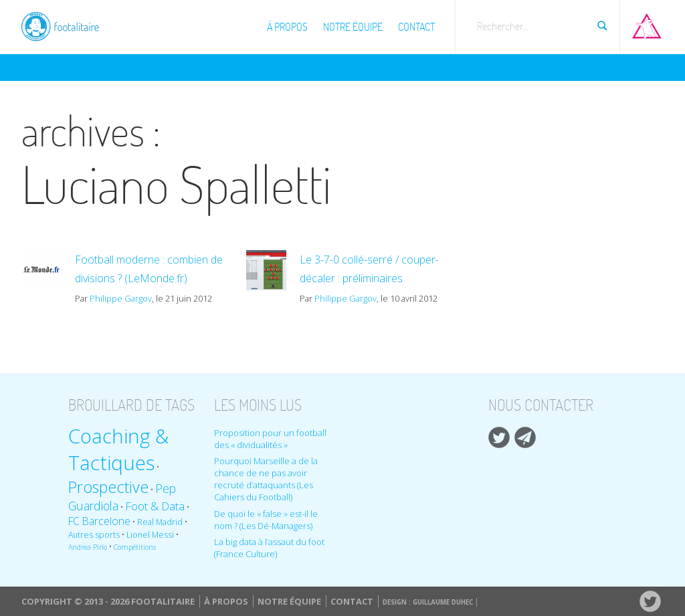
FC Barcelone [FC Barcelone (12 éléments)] (99, 521)
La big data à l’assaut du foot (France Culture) (269, 548)
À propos (287, 27)
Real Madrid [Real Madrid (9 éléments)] (160, 522)
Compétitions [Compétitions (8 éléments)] (135, 547)
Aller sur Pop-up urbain (647, 23)
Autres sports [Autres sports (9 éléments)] (94, 535)
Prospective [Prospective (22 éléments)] (108, 487)
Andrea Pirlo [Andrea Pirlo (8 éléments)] (88, 547)
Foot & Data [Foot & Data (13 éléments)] (155, 506)
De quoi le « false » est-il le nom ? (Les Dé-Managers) (266, 520)
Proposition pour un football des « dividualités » (270, 439)
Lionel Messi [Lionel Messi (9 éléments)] (150, 535)
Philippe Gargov (121, 298)
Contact (416, 27)
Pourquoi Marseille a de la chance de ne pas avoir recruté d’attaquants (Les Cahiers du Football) (266, 479)
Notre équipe (353, 27)
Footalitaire (68, 25)
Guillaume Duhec (443, 602)
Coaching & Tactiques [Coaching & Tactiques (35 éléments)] (118, 449)
